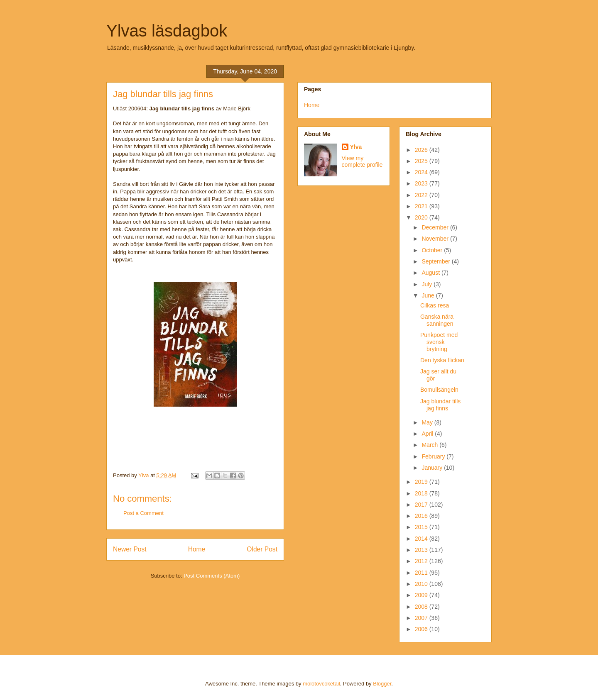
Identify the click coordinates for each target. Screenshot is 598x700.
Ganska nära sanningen (437, 320)
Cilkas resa (435, 305)
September (436, 261)
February (434, 456)
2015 (422, 527)
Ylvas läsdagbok (167, 31)
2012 (422, 561)
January (433, 468)
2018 (422, 493)
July (428, 284)
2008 (422, 607)
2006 (422, 629)
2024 (422, 172)
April (428, 434)
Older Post (262, 549)
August (431, 273)
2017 (422, 505)
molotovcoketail (321, 684)
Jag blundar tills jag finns (440, 405)
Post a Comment (143, 513)
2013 (422, 550)
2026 (422, 150)
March (430, 445)
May (428, 422)
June (429, 295)
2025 (422, 161)
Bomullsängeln (439, 390)
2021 (422, 206)
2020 (422, 217)
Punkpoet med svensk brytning (439, 342)
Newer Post (130, 549)
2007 (422, 618)
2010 (422, 584)
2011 (422, 573)
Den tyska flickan (442, 360)
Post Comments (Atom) (212, 576)
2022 (422, 195)
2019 (422, 482)
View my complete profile (362, 161)
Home (197, 549)
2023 (422, 183)
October (433, 250)
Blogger (382, 684)
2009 (422, 595)
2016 (422, 516)
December (436, 227)
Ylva (356, 147)
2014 (422, 539)
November (436, 239)
